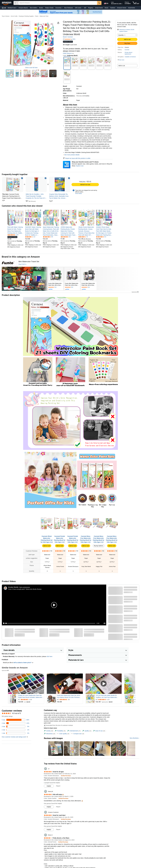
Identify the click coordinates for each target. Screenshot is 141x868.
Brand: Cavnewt (68, 37)
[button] (4, 8)
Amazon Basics (23, 8)
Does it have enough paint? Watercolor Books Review (25, 589)
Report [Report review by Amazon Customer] (58, 829)
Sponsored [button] (135, 292)
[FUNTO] (8, 263)
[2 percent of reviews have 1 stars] (15, 733)
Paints (37, 16)
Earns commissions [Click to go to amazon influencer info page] (25, 587)
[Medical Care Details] (17, 8)
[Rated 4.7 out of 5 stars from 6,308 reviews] (31, 700)
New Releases (69, 8)
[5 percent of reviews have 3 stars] (15, 726)
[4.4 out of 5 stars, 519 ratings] (101, 237)
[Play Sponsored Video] (26, 684)
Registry (91, 8)
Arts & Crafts (14, 16)
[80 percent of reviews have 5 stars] (15, 720)
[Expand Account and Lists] (122, 4)
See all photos (134, 738)
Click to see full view (31, 68)
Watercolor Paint (44, 16)
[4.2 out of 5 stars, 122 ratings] (30, 237)
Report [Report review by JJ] (58, 786)
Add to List (122, 66)
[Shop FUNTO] (22, 264)
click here (49, 656)
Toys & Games (6, 16)
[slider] (51, 623)
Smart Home (99, 8)
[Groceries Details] (62, 8)
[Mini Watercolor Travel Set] (29, 262)
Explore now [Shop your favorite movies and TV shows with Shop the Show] (80, 166)
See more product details (72, 155)
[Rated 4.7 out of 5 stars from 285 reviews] (70, 700)
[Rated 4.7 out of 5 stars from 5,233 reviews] (108, 700)
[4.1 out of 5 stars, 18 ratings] (83, 237)
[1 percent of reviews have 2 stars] (15, 730)
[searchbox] (58, 3)
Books (41, 8)
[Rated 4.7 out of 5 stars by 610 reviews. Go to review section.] (56, 287)
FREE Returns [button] (68, 53)
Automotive (132, 8)
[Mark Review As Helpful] (49, 786)
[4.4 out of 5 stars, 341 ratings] (66, 237)
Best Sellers (34, 8)
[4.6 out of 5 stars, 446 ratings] (48, 237)
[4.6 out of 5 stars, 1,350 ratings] (13, 235)
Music (106, 8)
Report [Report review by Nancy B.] (58, 807)
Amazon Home (122, 8)
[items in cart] (136, 3)
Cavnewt (127, 50)
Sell (85, 8)
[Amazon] (7, 3)
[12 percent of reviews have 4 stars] (15, 723)
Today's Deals (49, 8)
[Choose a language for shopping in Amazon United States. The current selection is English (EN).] (106, 3)
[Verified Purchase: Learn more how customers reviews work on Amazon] (66, 776)
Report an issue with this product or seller (77, 158)
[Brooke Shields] (13, 587)
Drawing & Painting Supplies (26, 16)
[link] (36, 184)
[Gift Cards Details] (82, 8)
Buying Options (99, 546)
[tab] (48, 731)
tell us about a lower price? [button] (23, 663)
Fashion (113, 8)
